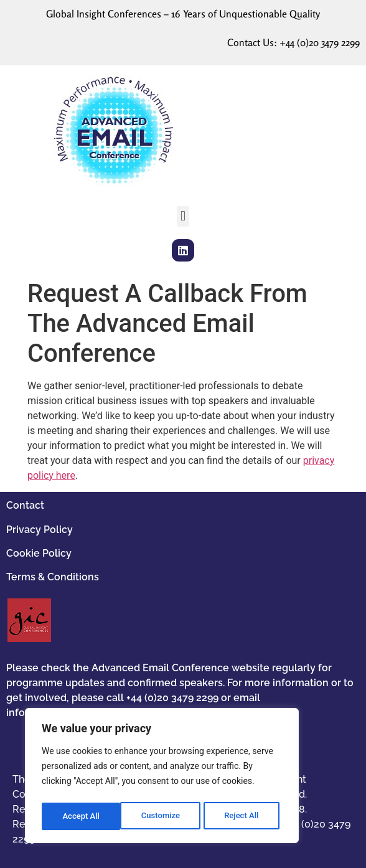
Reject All (163, 816)
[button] (183, 216)
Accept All (243, 816)
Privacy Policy (40, 530)
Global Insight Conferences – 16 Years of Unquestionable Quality (183, 14)
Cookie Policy (39, 553)
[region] (162, 778)
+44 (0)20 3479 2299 (320, 42)
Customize (81, 816)
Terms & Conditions (53, 577)
